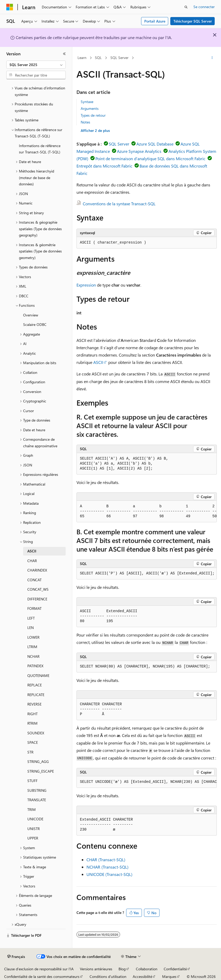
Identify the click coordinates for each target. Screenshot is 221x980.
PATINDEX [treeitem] (35, 666)
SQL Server (119, 58)
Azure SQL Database (155, 144)
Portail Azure (155, 21)
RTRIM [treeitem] (32, 723)
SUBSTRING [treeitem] (37, 790)
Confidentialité (175, 969)
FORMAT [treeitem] (34, 608)
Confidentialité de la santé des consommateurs (42, 976)
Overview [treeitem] (31, 315)
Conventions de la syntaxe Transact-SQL (119, 204)
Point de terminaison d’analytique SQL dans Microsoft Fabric (150, 158)
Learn (82, 58)
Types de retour (93, 115)
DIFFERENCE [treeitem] (37, 599)
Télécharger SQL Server (193, 21)
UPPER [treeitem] (33, 838)
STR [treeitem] (30, 752)
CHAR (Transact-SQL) (106, 860)
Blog (122, 969)
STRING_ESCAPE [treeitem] (41, 771)
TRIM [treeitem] (32, 809)
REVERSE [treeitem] (34, 704)
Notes (85, 122)
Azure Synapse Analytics (139, 151)
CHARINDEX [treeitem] (37, 570)
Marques (169, 976)
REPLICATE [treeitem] (36, 695)
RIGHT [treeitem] (32, 714)
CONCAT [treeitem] (34, 580)
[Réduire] (64, 54)
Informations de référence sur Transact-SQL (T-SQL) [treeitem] (40, 149)
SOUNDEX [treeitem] (36, 733)
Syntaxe (87, 102)
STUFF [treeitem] (32, 781)
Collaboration (147, 969)
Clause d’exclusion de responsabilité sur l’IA (39, 969)
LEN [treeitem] (30, 628)
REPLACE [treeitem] (35, 685)
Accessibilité (142, 976)
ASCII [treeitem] (32, 551)
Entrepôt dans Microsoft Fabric (104, 166)
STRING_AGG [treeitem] (38, 761)
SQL (98, 58)
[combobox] (36, 65)
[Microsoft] (10, 7)
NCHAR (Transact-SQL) (107, 867)
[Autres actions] (212, 58)
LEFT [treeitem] (31, 618)
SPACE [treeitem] (33, 742)
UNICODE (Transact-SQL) (109, 874)
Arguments (90, 108)
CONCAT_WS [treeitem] (38, 589)
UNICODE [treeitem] (35, 819)
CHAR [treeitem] (32, 561)
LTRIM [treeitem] (32, 647)
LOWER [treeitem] (33, 637)
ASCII (98, 362)
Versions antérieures (96, 969)
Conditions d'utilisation (108, 976)
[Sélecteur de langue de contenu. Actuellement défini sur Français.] (16, 957)
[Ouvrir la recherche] (186, 7)
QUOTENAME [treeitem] (38, 675)
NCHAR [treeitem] (33, 656)
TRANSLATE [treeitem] (37, 800)
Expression (86, 285)
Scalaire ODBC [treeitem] (35, 324)
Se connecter (204, 7)
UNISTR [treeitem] (34, 829)
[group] (147, 511)
